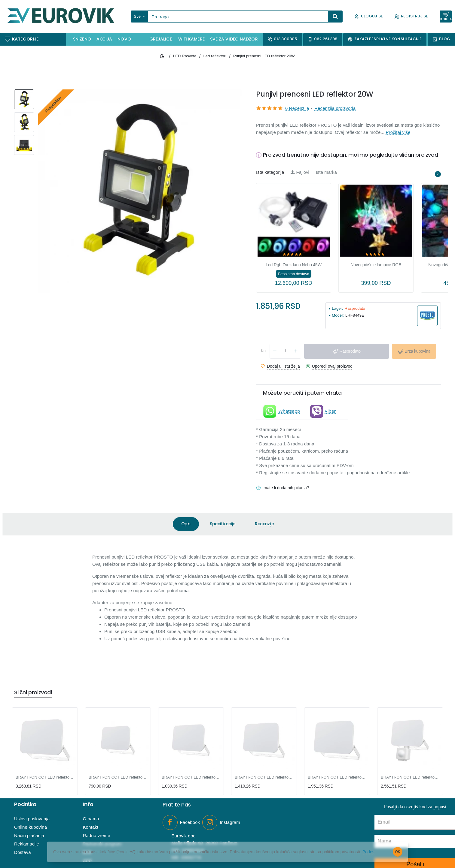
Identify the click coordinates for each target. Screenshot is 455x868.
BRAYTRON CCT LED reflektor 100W (45, 777)
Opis (186, 524)
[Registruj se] (411, 17)
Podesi (369, 852)
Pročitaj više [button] (398, 132)
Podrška (25, 804)
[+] (296, 351)
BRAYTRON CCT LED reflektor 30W (264, 777)
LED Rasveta (185, 56)
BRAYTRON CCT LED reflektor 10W (118, 777)
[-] (275, 351)
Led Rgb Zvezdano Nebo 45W (294, 265)
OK (398, 852)
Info (88, 804)
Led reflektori (215, 56)
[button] (347, 351)
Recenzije (264, 524)
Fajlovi (300, 172)
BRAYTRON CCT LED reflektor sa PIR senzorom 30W (410, 777)
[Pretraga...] (335, 17)
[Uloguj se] (369, 17)
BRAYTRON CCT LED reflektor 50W (337, 777)
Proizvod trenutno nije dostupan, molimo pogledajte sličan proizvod (351, 155)
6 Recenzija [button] (297, 108)
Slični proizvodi (33, 693)
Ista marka (326, 172)
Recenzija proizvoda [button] (335, 108)
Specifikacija (223, 524)
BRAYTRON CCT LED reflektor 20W (191, 777)
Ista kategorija (270, 172)
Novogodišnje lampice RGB (376, 265)
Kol (264, 351)
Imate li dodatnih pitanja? (286, 488)
